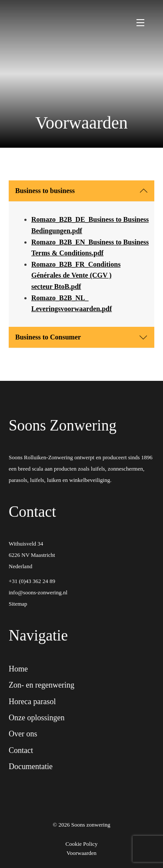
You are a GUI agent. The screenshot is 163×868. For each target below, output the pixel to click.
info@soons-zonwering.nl (38, 592)
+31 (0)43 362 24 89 (32, 581)
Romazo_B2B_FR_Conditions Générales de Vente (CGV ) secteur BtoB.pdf (76, 275)
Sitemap (18, 604)
